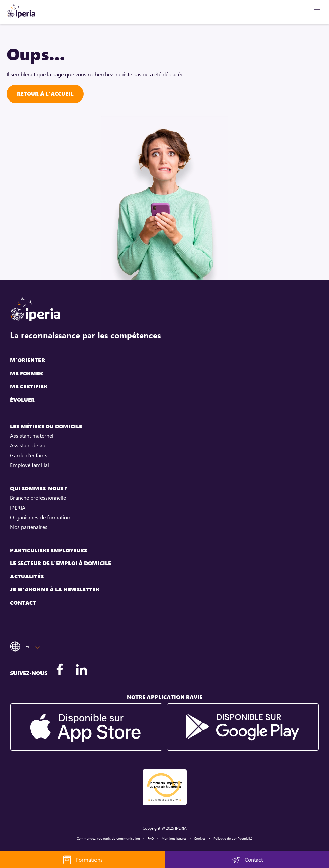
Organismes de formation (40, 517)
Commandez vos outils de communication (108, 838)
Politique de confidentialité (233, 838)
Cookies (200, 838)
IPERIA (18, 508)
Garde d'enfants (29, 455)
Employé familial (30, 465)
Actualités (27, 576)
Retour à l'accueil (45, 94)
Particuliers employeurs (49, 551)
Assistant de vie (28, 445)
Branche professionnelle (38, 498)
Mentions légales (174, 838)
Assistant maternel (32, 436)
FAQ (151, 838)
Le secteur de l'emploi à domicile (61, 563)
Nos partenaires (29, 527)
